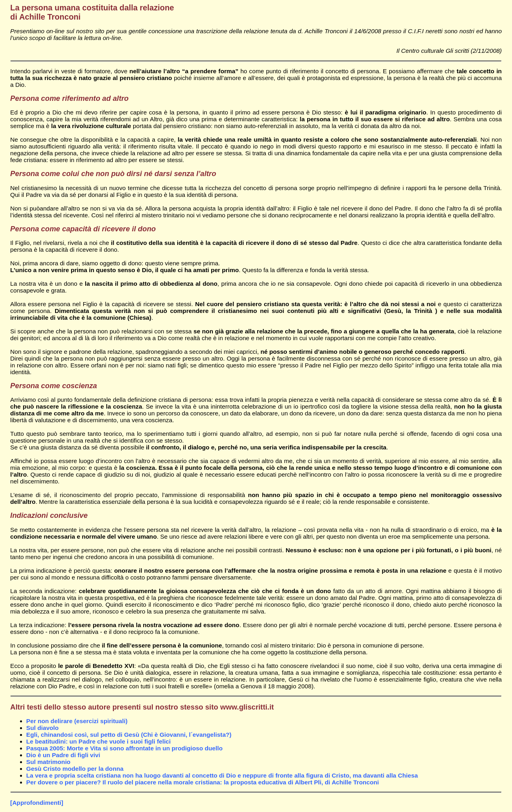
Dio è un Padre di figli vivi (63, 755)
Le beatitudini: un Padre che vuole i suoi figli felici (99, 741)
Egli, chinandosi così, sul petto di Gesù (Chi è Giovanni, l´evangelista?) (129, 735)
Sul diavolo (43, 728)
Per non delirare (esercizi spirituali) (77, 721)
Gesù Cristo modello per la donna (75, 769)
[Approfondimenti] (37, 803)
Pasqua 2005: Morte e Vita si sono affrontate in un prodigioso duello (125, 748)
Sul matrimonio (49, 762)
